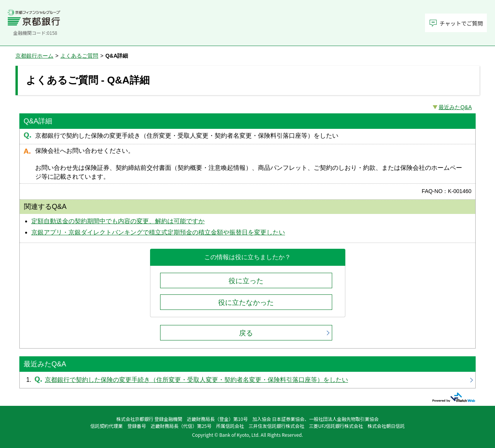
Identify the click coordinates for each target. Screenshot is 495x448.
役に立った (246, 281)
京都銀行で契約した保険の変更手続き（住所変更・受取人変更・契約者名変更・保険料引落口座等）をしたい (247, 380)
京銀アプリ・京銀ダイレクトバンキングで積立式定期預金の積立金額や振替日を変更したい (158, 232)
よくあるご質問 (79, 56)
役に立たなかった (246, 303)
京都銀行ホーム (34, 56)
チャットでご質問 (461, 23)
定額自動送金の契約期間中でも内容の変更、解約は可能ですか (118, 221)
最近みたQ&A (455, 107)
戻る (246, 333)
